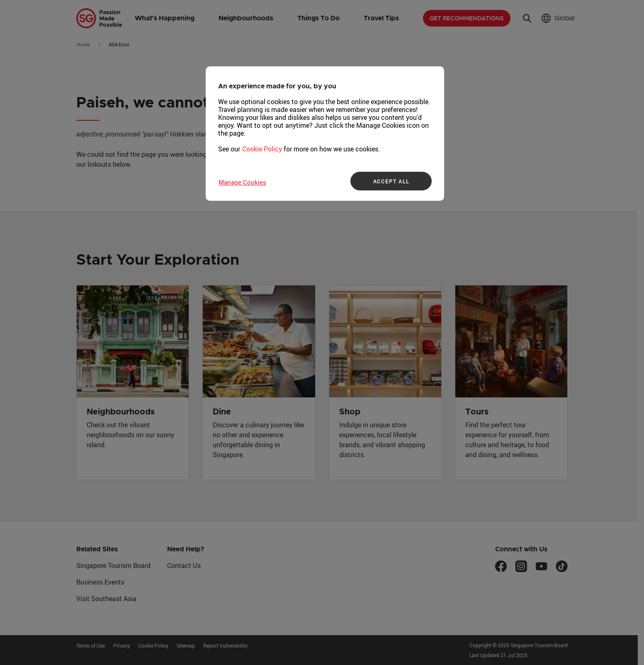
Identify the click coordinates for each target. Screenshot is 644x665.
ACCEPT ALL (391, 181)
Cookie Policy (262, 149)
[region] (325, 134)
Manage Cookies (242, 182)
